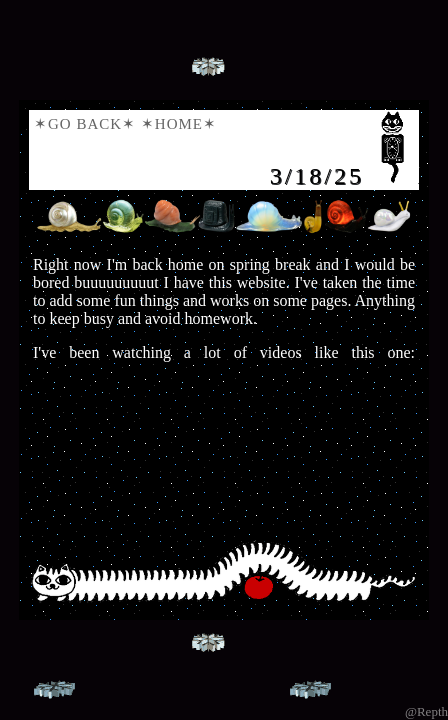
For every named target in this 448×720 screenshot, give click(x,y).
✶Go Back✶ (85, 124)
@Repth (426, 711)
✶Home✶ (179, 124)
